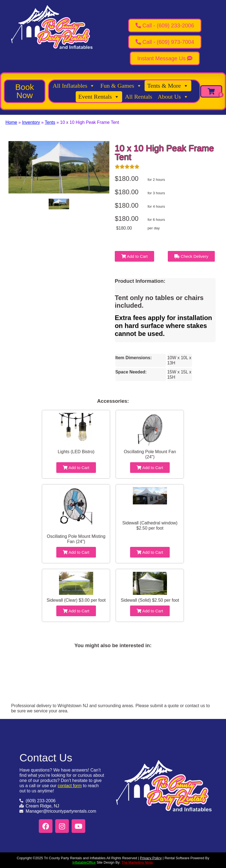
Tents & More (168, 86)
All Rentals (139, 97)
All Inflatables (74, 86)
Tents (50, 122)
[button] (25, 91)
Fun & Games (121, 86)
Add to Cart (134, 256)
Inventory (31, 122)
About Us (173, 97)
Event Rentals (99, 97)
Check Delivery (191, 256)
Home (11, 122)
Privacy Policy (151, 858)
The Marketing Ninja (137, 862)
